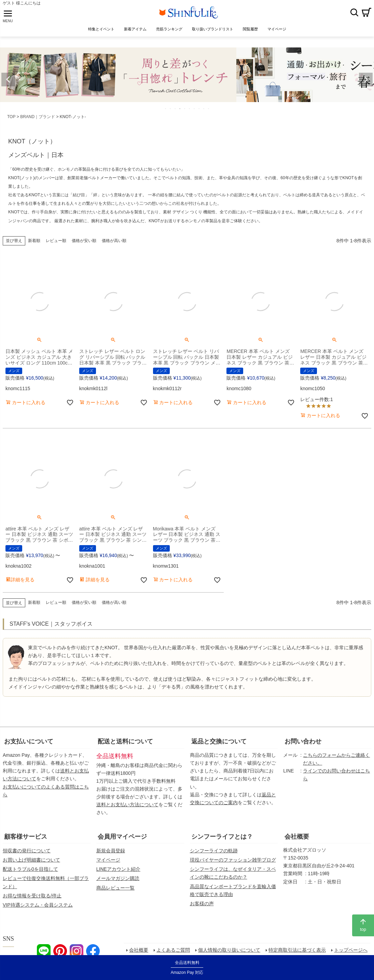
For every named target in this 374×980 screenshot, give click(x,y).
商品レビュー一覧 (115, 890)
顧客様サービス (26, 839)
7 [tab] (195, 111)
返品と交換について (219, 744)
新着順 (34, 243)
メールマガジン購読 (118, 881)
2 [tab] (171, 111)
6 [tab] (190, 111)
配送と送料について (125, 744)
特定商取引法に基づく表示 (298, 953)
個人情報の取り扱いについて (230, 953)
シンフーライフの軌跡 (214, 853)
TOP (11, 119)
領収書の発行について (27, 853)
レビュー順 (56, 243)
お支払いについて (29, 744)
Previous (8, 82)
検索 (354, 13)
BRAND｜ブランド (38, 119)
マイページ (108, 862)
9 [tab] (204, 111)
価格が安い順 (84, 243)
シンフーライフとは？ (222, 839)
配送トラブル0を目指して (30, 871)
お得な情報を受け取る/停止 (32, 898)
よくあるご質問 (174, 953)
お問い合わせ (303, 744)
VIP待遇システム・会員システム (38, 907)
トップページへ (352, 953)
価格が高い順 (114, 243)
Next (366, 82)
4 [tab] (180, 111)
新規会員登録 (111, 853)
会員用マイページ (122, 839)
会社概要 (297, 839)
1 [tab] (166, 111)
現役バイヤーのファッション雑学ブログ (233, 862)
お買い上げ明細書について (31, 862)
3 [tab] (176, 111)
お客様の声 (202, 906)
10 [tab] (209, 111)
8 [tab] (199, 111)
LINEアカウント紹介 (118, 871)
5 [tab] (185, 111)
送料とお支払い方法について (127, 807)
